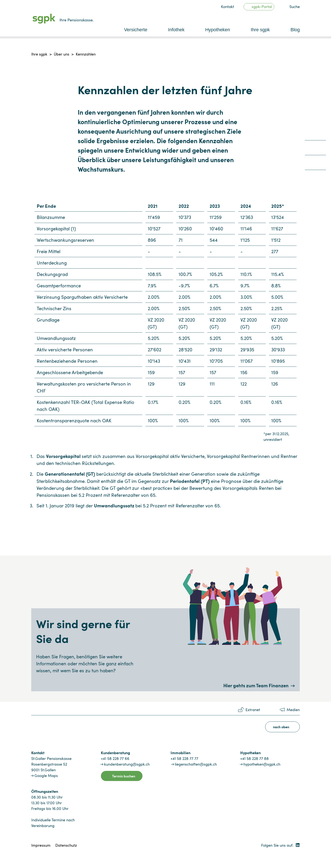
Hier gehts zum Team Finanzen (256, 685)
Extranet (253, 710)
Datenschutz (66, 845)
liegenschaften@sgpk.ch (196, 764)
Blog (295, 30)
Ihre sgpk (39, 54)
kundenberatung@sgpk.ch (127, 764)
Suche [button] (295, 7)
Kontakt (228, 7)
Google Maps (46, 776)
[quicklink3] (315, 164)
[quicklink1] (315, 135)
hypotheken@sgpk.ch (262, 764)
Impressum (41, 845)
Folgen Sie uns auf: (280, 845)
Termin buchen (124, 776)
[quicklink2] (315, 149)
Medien (293, 710)
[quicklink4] (315, 179)
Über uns (62, 54)
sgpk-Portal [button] (262, 7)
